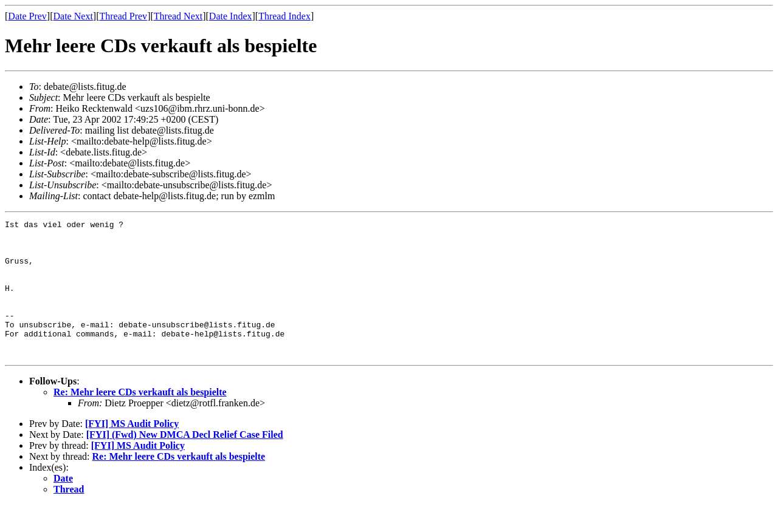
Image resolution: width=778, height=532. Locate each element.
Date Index (231, 16)
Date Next (73, 16)
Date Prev (27, 16)
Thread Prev (123, 16)
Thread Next (178, 16)
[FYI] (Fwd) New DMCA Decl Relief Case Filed (185, 462)
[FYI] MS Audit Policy (132, 451)
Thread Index (284, 16)
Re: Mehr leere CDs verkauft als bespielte (140, 419)
